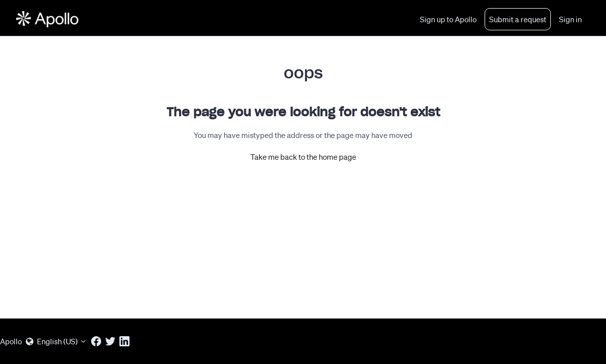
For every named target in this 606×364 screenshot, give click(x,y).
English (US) (56, 341)
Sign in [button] (570, 19)
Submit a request (518, 19)
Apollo (11, 341)
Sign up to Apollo (448, 19)
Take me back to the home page (303, 157)
